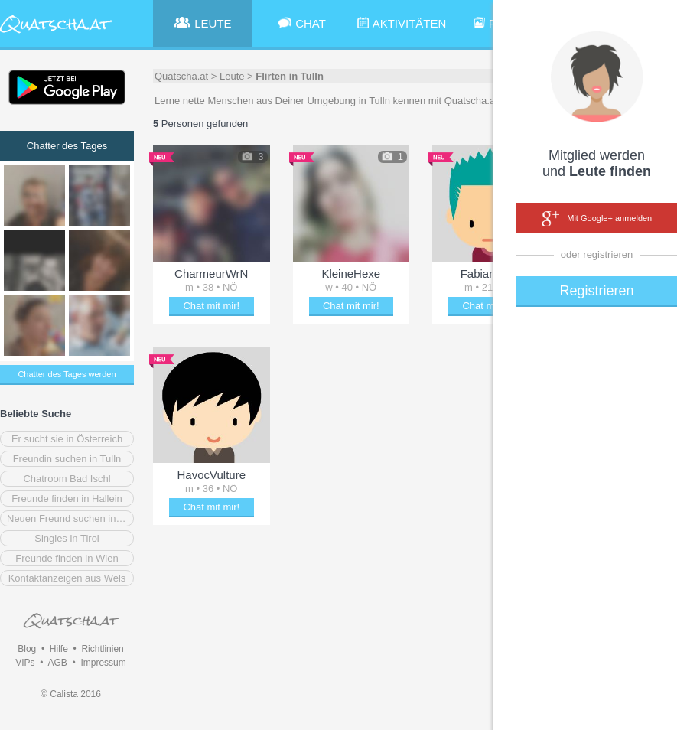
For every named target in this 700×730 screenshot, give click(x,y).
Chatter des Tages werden (67, 374)
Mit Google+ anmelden (597, 219)
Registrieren (596, 291)
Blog (27, 649)
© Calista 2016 (71, 694)
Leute (232, 76)
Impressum (103, 663)
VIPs (25, 663)
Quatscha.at (181, 76)
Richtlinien (102, 649)
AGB (57, 663)
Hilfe (59, 649)
